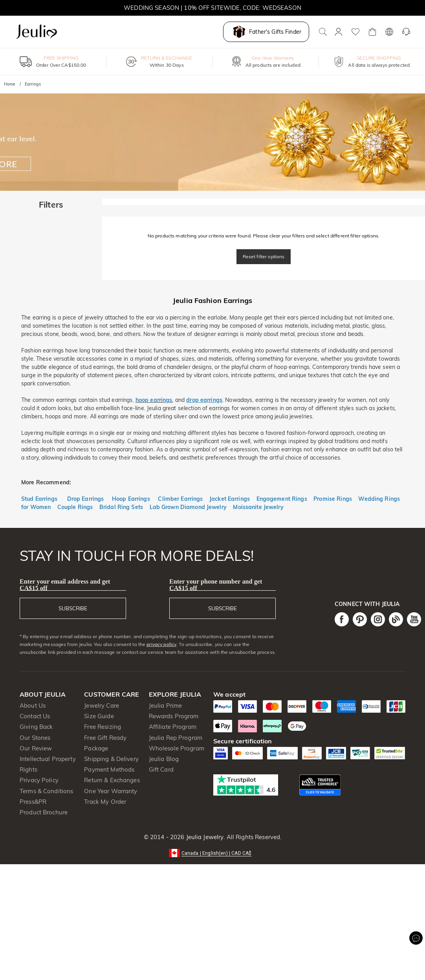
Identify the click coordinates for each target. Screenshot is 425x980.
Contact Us (35, 716)
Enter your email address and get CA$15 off (65, 585)
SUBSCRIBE (73, 608)
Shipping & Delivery (111, 759)
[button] (213, 853)
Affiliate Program (173, 727)
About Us (33, 705)
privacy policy (161, 644)
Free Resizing (103, 727)
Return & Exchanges (112, 780)
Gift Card (161, 769)
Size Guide (99, 716)
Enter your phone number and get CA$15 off (216, 585)
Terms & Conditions (46, 791)
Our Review (36, 748)
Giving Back (36, 727)
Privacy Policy (39, 780)
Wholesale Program (177, 748)
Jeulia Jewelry (204, 837)
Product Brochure (44, 812)
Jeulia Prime (166, 705)
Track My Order (105, 802)
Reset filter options (264, 256)
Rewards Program (174, 716)
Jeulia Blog (164, 759)
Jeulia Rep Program (176, 738)
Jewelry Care (102, 705)
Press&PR (33, 802)
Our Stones (35, 738)
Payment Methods (109, 769)
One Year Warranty (111, 791)
